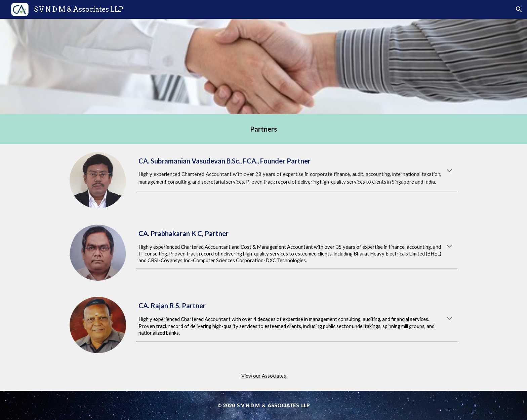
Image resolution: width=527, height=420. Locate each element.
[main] (263, 129)
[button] (519, 9)
